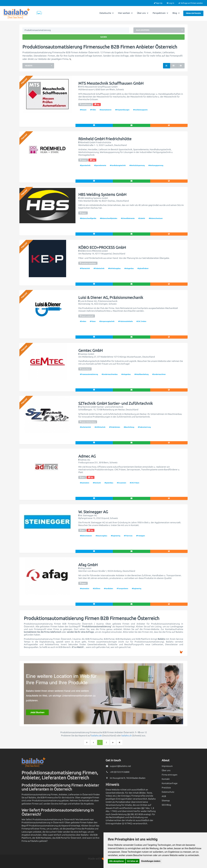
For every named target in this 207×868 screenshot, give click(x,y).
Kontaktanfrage (170, 783)
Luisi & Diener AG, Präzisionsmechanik (111, 298)
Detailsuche (107, 13)
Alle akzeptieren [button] (117, 861)
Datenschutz (168, 792)
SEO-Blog (166, 805)
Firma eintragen (193, 13)
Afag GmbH (88, 565)
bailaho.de (96, 736)
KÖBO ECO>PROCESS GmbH (102, 247)
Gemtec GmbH (90, 350)
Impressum (167, 766)
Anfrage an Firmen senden (191, 3)
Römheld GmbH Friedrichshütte (105, 139)
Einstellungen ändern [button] (151, 861)
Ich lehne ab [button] (133, 861)
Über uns (143, 13)
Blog (176, 13)
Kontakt (166, 779)
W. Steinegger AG (93, 512)
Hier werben (125, 13)
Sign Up (158, 3)
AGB (164, 796)
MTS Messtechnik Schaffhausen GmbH (111, 83)
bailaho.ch (127, 736)
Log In (170, 3)
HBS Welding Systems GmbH (102, 195)
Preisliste (166, 788)
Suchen (104, 37)
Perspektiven (160, 13)
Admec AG (87, 456)
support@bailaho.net (120, 766)
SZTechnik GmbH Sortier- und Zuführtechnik (116, 403)
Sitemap (166, 800)
